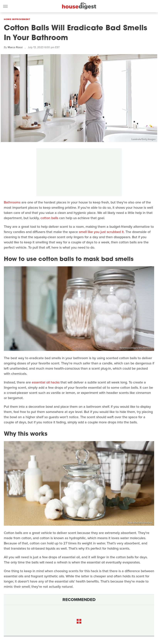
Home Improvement (17, 19)
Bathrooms (12, 202)
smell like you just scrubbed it (101, 232)
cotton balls (49, 218)
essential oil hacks (46, 382)
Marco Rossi (15, 47)
